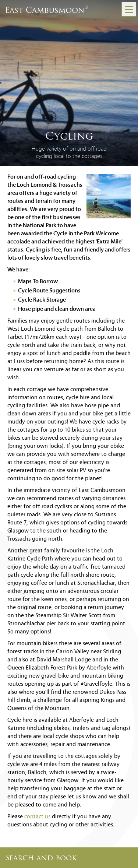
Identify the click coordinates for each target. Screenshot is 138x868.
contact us (37, 817)
